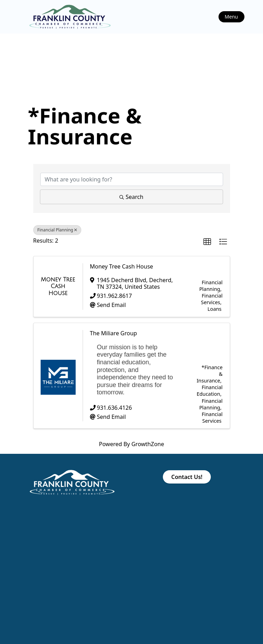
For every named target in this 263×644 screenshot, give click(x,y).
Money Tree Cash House (122, 266)
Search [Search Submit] (131, 197)
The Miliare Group (114, 333)
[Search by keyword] (132, 179)
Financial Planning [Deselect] (57, 230)
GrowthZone (148, 444)
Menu (231, 17)
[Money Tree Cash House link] (58, 287)
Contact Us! (187, 477)
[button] (207, 242)
